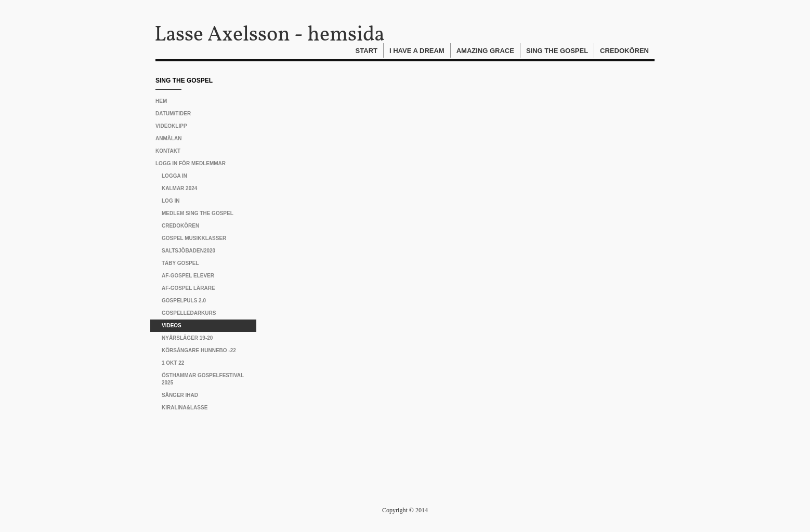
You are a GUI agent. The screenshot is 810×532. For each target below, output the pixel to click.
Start (367, 51)
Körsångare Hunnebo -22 (199, 350)
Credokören (624, 51)
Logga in (174, 176)
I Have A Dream (417, 51)
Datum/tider (173, 114)
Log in (171, 201)
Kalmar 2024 (179, 188)
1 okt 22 (173, 363)
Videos (172, 325)
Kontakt (168, 151)
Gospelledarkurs (189, 313)
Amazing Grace (485, 51)
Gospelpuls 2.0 (184, 301)
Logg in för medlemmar (191, 163)
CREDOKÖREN (180, 226)
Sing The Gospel (557, 51)
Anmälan (169, 138)
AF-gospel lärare (188, 288)
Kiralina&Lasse (185, 408)
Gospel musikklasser (194, 238)
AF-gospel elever (188, 276)
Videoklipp (171, 126)
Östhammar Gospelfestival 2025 (203, 379)
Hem (161, 101)
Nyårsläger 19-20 (187, 338)
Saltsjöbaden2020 (188, 251)
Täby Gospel (180, 263)
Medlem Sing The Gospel (198, 213)
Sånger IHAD (180, 395)
